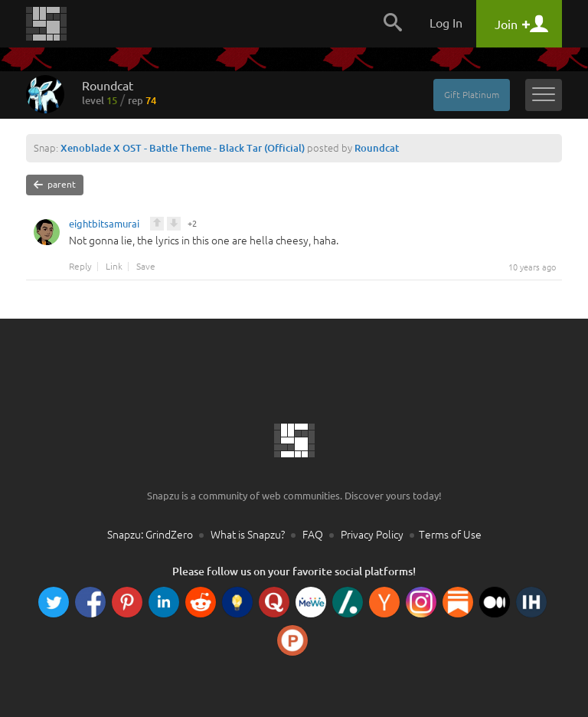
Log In (446, 23)
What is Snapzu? (248, 535)
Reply (80, 267)
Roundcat (119, 93)
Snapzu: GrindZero (150, 535)
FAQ (313, 535)
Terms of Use (450, 535)
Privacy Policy (372, 535)
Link (114, 267)
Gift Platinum (472, 95)
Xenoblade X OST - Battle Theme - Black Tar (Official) (183, 148)
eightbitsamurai (104, 226)
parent (55, 185)
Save (146, 267)
